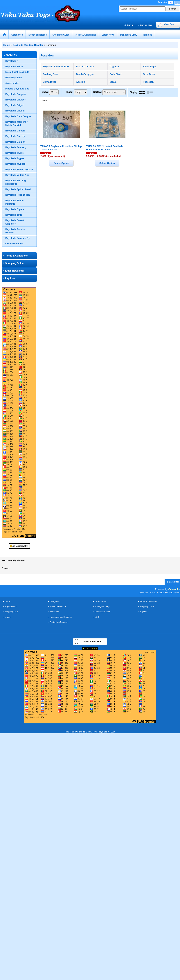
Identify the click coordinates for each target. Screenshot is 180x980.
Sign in (130, 25)
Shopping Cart (11, 612)
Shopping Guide (14, 263)
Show (45, 92)
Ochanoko (174, 589)
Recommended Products (61, 617)
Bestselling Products (59, 622)
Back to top (174, 582)
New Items (55, 612)
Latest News (100, 601)
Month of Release (58, 607)
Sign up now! (146, 25)
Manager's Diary (102, 607)
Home (7, 601)
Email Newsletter (15, 271)
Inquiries (10, 278)
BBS (97, 617)
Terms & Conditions (16, 256)
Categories (55, 601)
